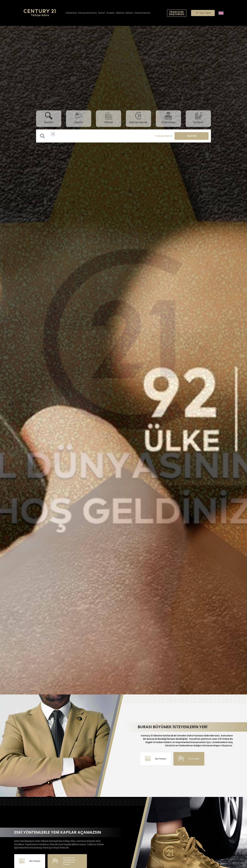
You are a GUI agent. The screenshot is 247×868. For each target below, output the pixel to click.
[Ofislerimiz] (71, 13)
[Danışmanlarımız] (88, 13)
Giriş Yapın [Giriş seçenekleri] (203, 13)
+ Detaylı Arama (163, 136)
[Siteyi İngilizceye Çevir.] (221, 13)
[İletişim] (129, 13)
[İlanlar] (102, 13)
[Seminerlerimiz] (142, 13)
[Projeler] (111, 13)
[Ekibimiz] (120, 13)
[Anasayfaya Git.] (40, 13)
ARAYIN (192, 136)
